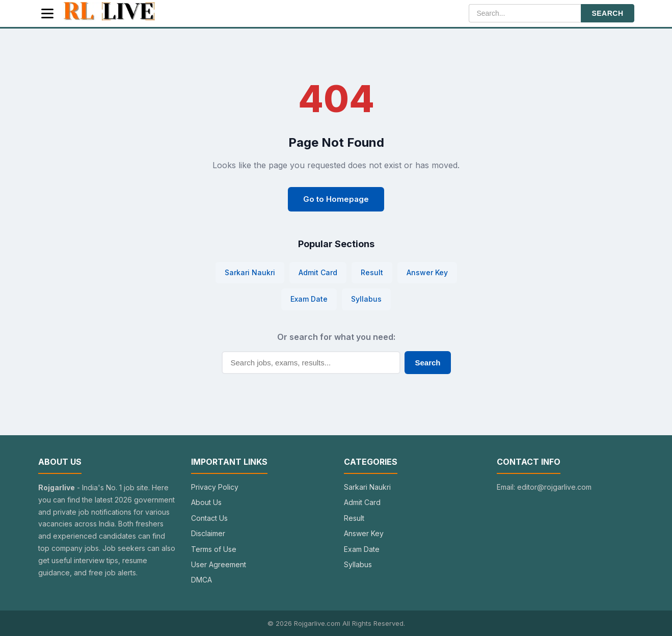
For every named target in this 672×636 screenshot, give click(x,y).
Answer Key (427, 272)
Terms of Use (214, 549)
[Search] (525, 13)
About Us (206, 502)
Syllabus (366, 299)
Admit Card (318, 272)
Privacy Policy (215, 487)
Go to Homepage (336, 199)
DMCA (201, 580)
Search (427, 363)
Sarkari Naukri (250, 272)
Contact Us (209, 518)
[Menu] (47, 14)
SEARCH (607, 13)
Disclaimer (208, 533)
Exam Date (309, 299)
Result (372, 272)
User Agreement (219, 564)
